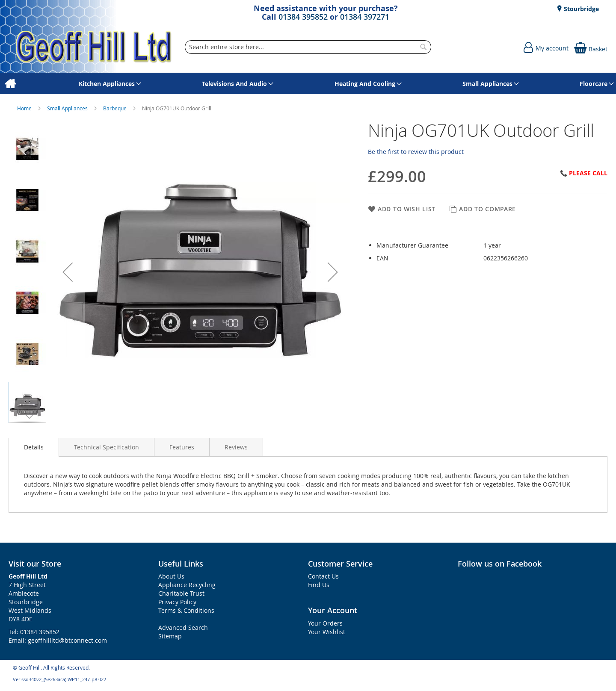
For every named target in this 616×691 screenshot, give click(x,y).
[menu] (308, 84)
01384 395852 (303, 17)
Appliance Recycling (187, 585)
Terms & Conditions (186, 610)
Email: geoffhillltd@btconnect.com (58, 640)
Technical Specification (107, 447)
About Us (171, 576)
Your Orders (325, 623)
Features (182, 447)
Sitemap (170, 636)
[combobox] (308, 47)
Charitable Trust (181, 593)
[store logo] (94, 47)
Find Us (319, 585)
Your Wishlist (327, 632)
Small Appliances (68, 108)
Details (34, 447)
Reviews (236, 447)
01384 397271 (365, 17)
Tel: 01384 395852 (34, 632)
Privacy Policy (177, 602)
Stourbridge (580, 9)
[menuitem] (10, 84)
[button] (68, 272)
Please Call (588, 173)
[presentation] (34, 447)
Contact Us (323, 576)
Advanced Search (183, 628)
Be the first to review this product (416, 152)
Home (25, 108)
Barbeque (115, 108)
